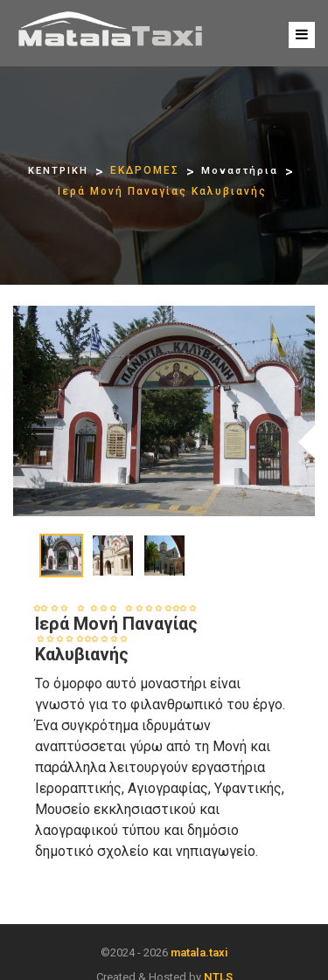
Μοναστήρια (240, 171)
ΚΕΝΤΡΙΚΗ (58, 171)
